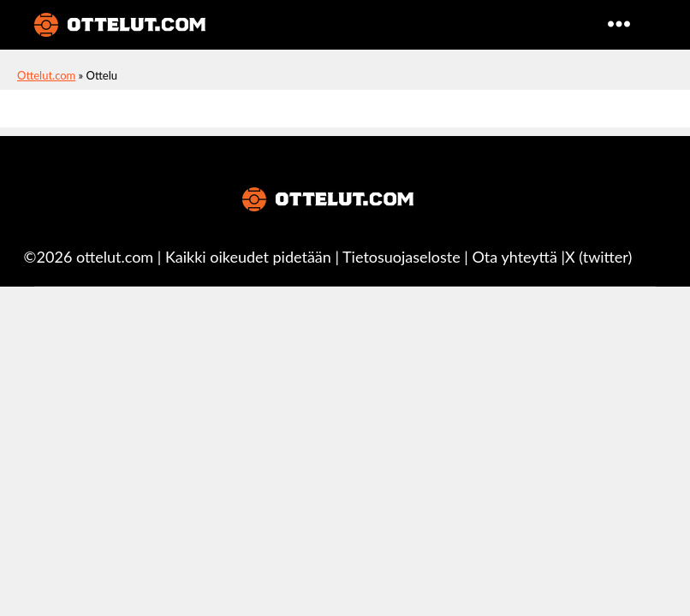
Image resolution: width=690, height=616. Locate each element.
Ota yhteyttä (515, 257)
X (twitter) (598, 257)
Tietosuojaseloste (402, 257)
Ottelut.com (46, 75)
